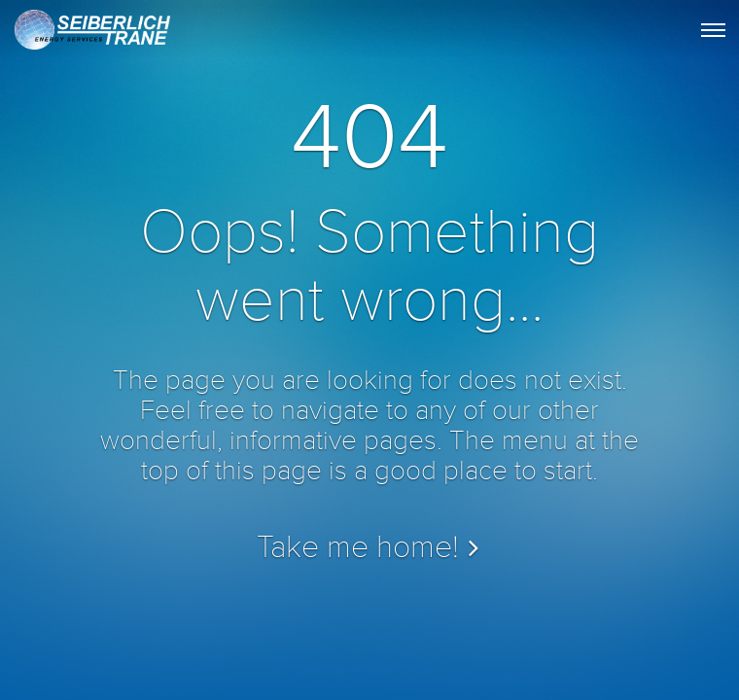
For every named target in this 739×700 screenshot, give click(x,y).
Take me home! (358, 548)
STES (90, 35)
